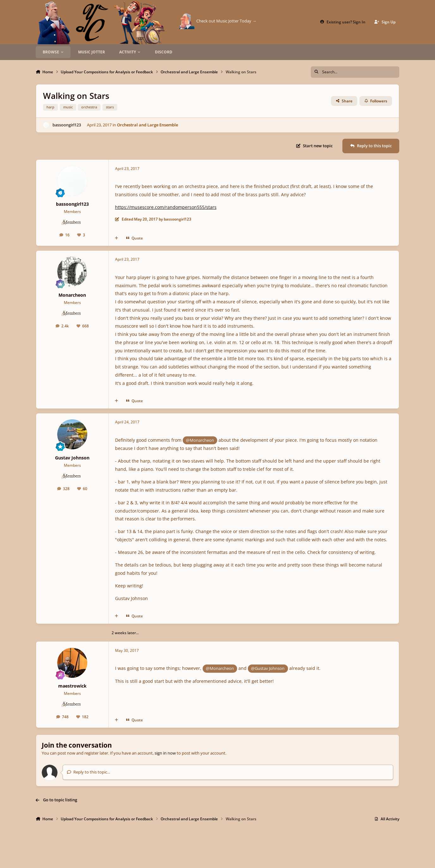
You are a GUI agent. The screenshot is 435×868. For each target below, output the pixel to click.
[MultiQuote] (116, 238)
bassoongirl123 (67, 125)
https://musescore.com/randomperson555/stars (166, 207)
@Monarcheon (200, 440)
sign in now (165, 753)
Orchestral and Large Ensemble (147, 125)
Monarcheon (72, 295)
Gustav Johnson (72, 458)
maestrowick (72, 686)
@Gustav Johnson (268, 668)
